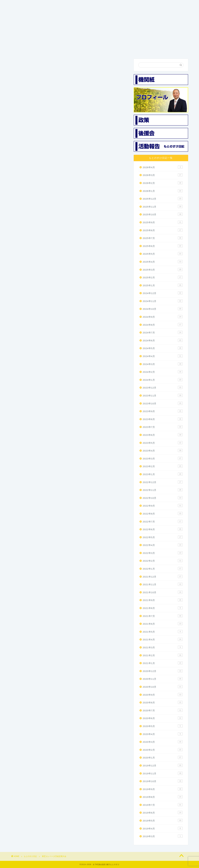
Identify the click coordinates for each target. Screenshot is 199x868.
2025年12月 (163, 199)
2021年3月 (163, 648)
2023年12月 (163, 388)
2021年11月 (163, 585)
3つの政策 (71, 50)
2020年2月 (163, 750)
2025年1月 (163, 285)
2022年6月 (163, 529)
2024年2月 (163, 372)
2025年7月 (163, 238)
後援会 (119, 50)
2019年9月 (163, 789)
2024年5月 (163, 348)
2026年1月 (163, 191)
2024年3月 (163, 364)
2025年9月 (163, 222)
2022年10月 (163, 498)
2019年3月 (163, 836)
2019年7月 (163, 805)
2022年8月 (163, 514)
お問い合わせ (167, 50)
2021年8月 (163, 608)
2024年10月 (163, 309)
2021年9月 (163, 600)
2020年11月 (163, 679)
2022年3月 (163, 553)
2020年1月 (163, 758)
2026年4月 (163, 167)
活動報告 (143, 50)
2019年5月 (163, 821)
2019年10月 (163, 781)
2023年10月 (163, 403)
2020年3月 (163, 742)
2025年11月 (163, 207)
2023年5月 (163, 443)
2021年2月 (163, 655)
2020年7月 (163, 711)
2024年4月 (163, 356)
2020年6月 (163, 718)
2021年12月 (163, 577)
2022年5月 (163, 537)
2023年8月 (163, 419)
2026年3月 (163, 175)
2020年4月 (163, 734)
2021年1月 (163, 663)
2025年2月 (163, 278)
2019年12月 (163, 766)
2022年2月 (163, 561)
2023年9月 (163, 411)
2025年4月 (163, 262)
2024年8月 (163, 325)
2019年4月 (163, 828)
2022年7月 (163, 522)
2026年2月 (163, 183)
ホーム (23, 50)
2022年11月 (163, 490)
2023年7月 (163, 427)
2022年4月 (163, 545)
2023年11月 (163, 396)
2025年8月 (163, 230)
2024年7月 (163, 333)
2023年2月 (163, 466)
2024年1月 (163, 380)
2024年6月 (163, 341)
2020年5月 (163, 726)
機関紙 (95, 50)
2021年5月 (163, 632)
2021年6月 (163, 624)
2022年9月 (163, 506)
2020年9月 (163, 695)
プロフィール (47, 50)
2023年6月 (163, 435)
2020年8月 (163, 703)
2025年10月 (163, 215)
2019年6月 (163, 813)
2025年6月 (163, 246)
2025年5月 (163, 254)
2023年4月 (163, 451)
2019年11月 (163, 773)
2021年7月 (163, 616)
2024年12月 (163, 293)
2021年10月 (163, 592)
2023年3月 (163, 459)
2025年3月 (163, 270)
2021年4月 (163, 640)
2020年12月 (163, 671)
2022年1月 (163, 569)
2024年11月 (163, 301)
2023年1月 (163, 474)
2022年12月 (163, 482)
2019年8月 (163, 797)
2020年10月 (163, 687)
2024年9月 (163, 317)
